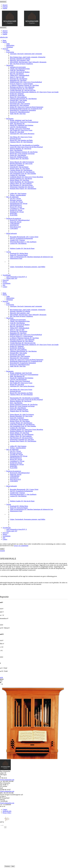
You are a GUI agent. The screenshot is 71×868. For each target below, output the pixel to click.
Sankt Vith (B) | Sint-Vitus (18, 114)
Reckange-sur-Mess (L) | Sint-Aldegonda (22, 87)
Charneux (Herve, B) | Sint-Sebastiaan (21, 142)
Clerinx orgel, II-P (12, 278)
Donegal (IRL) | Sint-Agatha (18, 100)
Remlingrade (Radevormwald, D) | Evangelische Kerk (26, 109)
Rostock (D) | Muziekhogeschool (20, 112)
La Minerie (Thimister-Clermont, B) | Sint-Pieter (24, 85)
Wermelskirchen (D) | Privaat (19, 203)
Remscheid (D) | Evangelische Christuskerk (23, 110)
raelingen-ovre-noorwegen (18, 67)
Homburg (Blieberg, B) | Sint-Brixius (21, 179)
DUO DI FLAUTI (15, 227)
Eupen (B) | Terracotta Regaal (19, 255)
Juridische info (7, 811)
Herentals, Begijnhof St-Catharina (20, 59)
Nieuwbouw (10, 65)
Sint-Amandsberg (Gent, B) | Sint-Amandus (23, 174)
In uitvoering (10, 52)
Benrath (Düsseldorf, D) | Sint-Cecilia (21, 164)
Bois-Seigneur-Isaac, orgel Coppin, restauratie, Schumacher (28, 57)
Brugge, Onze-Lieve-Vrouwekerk (20, 129)
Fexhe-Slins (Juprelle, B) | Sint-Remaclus (22, 172)
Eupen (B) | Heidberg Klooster (19, 157)
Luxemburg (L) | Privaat (17, 208)
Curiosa (9, 252)
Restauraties (10, 119)
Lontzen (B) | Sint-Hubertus (18, 243)
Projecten (5, 49)
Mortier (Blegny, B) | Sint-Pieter (20, 180)
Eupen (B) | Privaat (16, 222)
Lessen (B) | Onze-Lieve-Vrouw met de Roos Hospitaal (26, 147)
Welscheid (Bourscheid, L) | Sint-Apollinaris (23, 242)
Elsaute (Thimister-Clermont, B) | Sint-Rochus (24, 152)
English (5, 8)
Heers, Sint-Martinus (16, 150)
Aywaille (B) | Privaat (16, 202)
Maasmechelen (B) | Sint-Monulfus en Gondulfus (25, 145)
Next (13, 866)
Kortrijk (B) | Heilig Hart (17, 102)
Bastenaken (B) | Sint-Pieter (18, 80)
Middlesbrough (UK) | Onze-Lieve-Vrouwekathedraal (26, 82)
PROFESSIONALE (16, 205)
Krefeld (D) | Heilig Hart (17, 95)
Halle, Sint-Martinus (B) (17, 124)
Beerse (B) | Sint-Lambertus (18, 97)
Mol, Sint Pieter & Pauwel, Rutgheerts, (22, 64)
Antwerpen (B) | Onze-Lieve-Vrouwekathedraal (24, 122)
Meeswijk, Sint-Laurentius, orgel (20, 60)
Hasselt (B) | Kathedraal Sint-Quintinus (22, 125)
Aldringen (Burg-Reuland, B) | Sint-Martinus (23, 99)
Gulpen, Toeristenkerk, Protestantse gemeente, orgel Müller (28, 267)
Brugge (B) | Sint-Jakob (17, 132)
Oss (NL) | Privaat (15, 198)
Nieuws (5, 282)
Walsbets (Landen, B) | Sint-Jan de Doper (22, 248)
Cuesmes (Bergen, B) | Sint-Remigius (21, 170)
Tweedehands (7, 275)
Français (5, 7)
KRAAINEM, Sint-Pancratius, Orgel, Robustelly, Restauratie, (28, 62)
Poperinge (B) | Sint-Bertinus (19, 79)
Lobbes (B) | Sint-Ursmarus (18, 193)
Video (8, 44)
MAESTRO (13, 213)
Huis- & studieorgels (12, 197)
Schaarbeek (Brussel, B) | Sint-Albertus (22, 89)
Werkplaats (10, 47)
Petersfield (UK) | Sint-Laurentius (20, 104)
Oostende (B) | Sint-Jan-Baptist (19, 167)
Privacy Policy (7, 813)
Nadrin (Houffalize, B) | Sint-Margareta (22, 182)
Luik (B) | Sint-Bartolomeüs (18, 127)
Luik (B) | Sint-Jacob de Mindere (20, 72)
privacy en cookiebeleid (21, 546)
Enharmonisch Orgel (16, 258)
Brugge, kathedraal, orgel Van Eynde (21, 120)
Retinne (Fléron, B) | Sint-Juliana (20, 169)
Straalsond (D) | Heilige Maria (19, 253)
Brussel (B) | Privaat (16, 207)
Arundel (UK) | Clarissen (17, 240)
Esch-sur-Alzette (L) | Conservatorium (21, 84)
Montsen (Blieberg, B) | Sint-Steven (21, 149)
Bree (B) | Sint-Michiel (17, 74)
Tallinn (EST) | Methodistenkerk (20, 75)
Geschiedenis (7, 283)
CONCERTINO (15, 223)
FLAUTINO (14, 215)
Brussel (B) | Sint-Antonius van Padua (21, 140)
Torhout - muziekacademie (18, 195)
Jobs (4, 285)
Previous (7, 866)
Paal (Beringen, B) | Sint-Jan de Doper (21, 185)
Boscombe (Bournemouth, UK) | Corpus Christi (24, 237)
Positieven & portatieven (14, 218)
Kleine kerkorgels (12, 233)
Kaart (8, 50)
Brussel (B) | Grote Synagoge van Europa (22, 154)
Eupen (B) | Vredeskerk (17, 165)
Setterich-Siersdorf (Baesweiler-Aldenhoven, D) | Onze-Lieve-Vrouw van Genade (34, 92)
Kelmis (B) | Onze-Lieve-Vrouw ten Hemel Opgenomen (27, 107)
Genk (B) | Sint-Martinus (17, 70)
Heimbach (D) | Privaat (17, 212)
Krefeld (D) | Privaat (16, 210)
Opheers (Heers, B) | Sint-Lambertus (21, 184)
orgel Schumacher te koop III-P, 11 (17, 277)
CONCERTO (14, 228)
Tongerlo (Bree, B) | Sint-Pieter (19, 159)
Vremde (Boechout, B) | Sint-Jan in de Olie (23, 90)
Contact (5, 287)
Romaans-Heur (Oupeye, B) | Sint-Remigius (23, 188)
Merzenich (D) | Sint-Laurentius (19, 105)
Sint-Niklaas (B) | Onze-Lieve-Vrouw (21, 137)
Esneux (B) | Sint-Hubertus (18, 155)
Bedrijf (5, 42)
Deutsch (5, 5)
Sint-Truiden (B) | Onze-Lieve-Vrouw (21, 130)
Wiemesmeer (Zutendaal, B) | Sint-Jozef (22, 187)
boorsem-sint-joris (15, 139)
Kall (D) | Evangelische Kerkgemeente (21, 238)
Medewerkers (10, 45)
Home (4, 40)
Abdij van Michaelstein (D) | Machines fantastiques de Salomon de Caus (31, 257)
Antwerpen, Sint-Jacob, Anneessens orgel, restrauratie (26, 54)
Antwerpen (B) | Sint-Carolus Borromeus (22, 134)
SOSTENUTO (14, 225)
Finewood (6, 280)
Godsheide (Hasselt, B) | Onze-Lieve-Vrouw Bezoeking (26, 177)
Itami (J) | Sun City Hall (17, 77)
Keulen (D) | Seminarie (17, 94)
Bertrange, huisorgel (16, 200)
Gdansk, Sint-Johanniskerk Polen (20, 69)
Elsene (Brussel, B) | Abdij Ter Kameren (22, 162)
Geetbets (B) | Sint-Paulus (18, 175)
